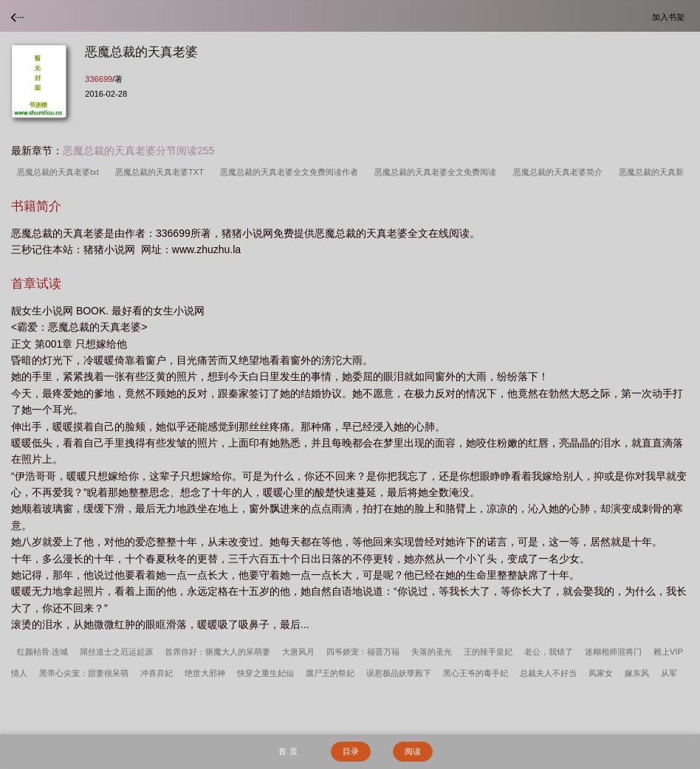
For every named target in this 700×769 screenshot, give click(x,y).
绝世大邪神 (205, 673)
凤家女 (601, 673)
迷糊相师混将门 (613, 652)
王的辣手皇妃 (488, 652)
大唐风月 (298, 652)
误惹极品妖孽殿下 (399, 673)
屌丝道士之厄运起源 (116, 652)
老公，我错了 (549, 652)
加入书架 (670, 17)
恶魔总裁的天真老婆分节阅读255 (138, 151)
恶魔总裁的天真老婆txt (60, 172)
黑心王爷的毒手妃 (476, 673)
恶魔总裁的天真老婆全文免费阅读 (437, 172)
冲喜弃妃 (157, 673)
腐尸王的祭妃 (330, 673)
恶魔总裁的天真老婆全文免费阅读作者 (291, 172)
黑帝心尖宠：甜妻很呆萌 (84, 673)
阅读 (413, 751)
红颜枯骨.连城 (42, 652)
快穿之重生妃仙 (265, 673)
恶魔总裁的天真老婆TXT (162, 172)
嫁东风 (637, 673)
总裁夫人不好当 (548, 673)
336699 (99, 79)
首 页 (288, 751)
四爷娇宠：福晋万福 (363, 652)
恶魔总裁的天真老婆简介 (560, 172)
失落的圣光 (432, 652)
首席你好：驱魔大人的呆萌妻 (217, 652)
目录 (351, 751)
